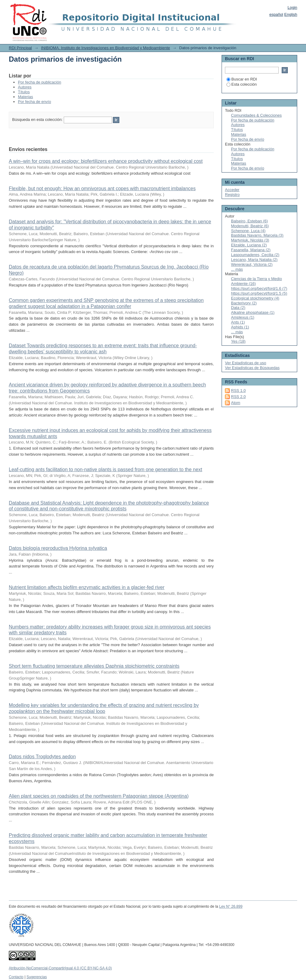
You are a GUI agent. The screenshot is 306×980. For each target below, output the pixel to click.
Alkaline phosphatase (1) (253, 312)
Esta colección (242, 84)
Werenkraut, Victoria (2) (252, 264)
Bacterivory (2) (244, 303)
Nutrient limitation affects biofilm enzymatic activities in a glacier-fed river (87, 587)
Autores (25, 87)
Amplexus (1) (243, 317)
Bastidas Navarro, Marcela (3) (257, 235)
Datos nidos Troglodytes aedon (42, 757)
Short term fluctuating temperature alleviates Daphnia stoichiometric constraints (94, 666)
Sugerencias (37, 977)
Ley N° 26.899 (231, 906)
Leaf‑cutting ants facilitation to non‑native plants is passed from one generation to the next (105, 469)
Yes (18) (238, 341)
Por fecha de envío (34, 102)
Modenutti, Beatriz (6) (250, 226)
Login (292, 7)
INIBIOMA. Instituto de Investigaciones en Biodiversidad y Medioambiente (105, 48)
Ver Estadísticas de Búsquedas (252, 368)
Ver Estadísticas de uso (246, 363)
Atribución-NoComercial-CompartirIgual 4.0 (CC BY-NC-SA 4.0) (60, 968)
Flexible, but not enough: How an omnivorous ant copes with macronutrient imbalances (102, 188)
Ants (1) (238, 322)
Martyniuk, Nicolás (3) (250, 240)
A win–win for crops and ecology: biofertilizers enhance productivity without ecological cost (106, 161)
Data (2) (238, 308)
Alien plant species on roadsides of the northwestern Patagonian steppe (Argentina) (99, 796)
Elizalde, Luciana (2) (249, 245)
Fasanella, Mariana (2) (251, 250)
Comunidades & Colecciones (256, 115)
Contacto (16, 977)
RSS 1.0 (238, 391)
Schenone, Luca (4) (248, 231)
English (291, 14)
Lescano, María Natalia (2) (254, 260)
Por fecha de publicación (39, 82)
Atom (236, 403)
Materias (25, 97)
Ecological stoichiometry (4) (255, 298)
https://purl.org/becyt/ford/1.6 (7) (259, 288)
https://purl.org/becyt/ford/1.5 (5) (259, 293)
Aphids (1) (240, 327)
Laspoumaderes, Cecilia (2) (255, 255)
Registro (232, 195)
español (276, 14)
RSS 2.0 (238, 397)
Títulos (24, 92)
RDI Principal (20, 48)
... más (237, 269)
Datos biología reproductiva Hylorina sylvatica (58, 548)
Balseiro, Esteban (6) (249, 221)
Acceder (232, 190)
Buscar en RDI (242, 79)
